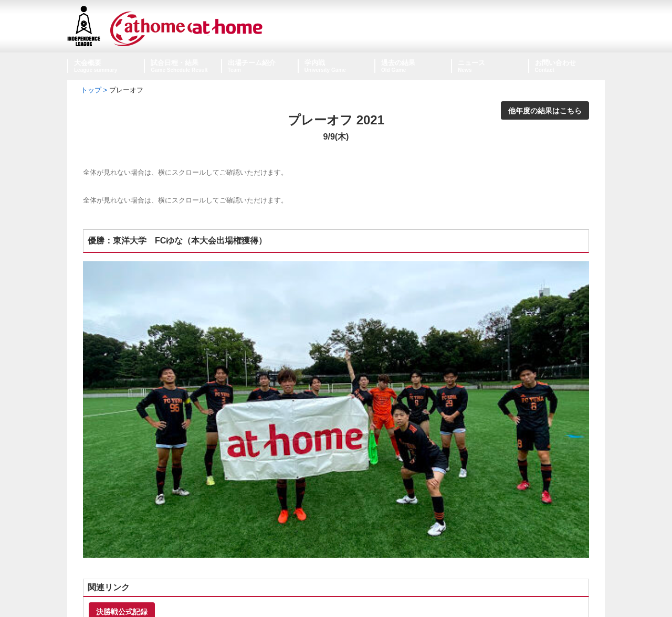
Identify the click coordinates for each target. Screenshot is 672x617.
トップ (91, 90)
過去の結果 (398, 63)
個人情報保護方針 (336, 589)
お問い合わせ (555, 63)
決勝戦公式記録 (122, 460)
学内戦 (315, 63)
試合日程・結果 (175, 63)
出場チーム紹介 (252, 63)
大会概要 (88, 63)
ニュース (471, 63)
